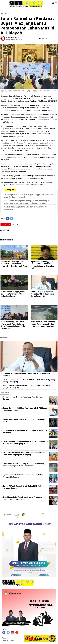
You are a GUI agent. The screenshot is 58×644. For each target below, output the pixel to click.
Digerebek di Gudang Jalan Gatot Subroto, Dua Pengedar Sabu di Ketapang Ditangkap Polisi (43, 265)
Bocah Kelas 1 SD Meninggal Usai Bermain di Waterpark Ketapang (25, 431)
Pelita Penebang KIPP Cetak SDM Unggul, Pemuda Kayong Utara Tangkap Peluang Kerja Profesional (13, 325)
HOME (2, 14)
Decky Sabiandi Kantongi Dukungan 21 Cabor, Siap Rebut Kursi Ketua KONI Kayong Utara (25, 442)
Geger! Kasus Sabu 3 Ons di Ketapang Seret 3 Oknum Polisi (24, 420)
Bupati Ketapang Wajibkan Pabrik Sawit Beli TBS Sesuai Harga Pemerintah (42, 294)
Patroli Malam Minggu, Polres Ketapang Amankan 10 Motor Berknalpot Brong (13, 294)
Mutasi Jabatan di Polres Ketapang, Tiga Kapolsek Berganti (23, 398)
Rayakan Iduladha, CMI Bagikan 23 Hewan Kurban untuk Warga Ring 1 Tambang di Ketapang (28, 381)
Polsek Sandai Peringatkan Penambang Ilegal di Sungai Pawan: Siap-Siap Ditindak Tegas (14, 264)
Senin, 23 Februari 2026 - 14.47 (14, 39)
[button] (56, 1)
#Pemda (16, 225)
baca (42, 38)
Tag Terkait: (6, 225)
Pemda (7, 14)
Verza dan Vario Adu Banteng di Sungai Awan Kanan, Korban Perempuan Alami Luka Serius (44, 324)
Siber (12, 641)
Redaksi (5, 641)
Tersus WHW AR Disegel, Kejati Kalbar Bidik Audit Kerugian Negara (23, 487)
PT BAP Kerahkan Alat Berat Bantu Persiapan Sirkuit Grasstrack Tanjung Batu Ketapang (26, 387)
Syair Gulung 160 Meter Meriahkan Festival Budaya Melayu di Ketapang (23, 476)
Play (52, 638)
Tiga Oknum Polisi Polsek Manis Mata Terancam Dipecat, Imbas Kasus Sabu (22, 498)
